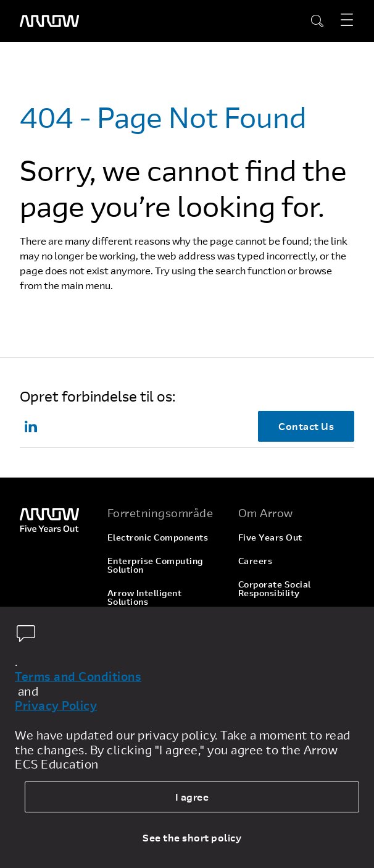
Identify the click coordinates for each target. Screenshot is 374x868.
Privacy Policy (56, 706)
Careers (256, 561)
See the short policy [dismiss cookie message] (192, 837)
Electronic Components (158, 537)
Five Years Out (270, 537)
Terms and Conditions (78, 676)
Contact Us (306, 426)
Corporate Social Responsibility (275, 588)
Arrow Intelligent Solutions (145, 597)
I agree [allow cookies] (192, 797)
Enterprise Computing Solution (155, 565)
